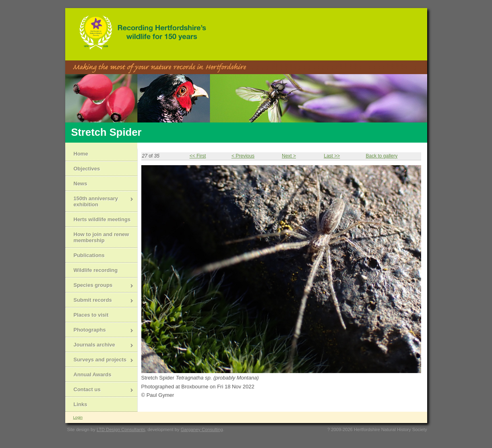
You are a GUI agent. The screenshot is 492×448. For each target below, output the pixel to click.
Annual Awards (93, 374)
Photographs (100, 331)
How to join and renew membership (101, 237)
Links (81, 404)
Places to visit (91, 315)
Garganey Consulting (202, 429)
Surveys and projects (100, 360)
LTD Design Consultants (121, 429)
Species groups (100, 286)
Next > (289, 156)
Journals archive (100, 345)
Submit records (100, 301)
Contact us (100, 390)
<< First (198, 156)
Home (81, 154)
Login (78, 417)
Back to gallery (381, 156)
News (81, 184)
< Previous (243, 156)
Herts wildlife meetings (102, 219)
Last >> (332, 156)
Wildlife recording (96, 270)
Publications (89, 255)
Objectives (87, 169)
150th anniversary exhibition (100, 201)
